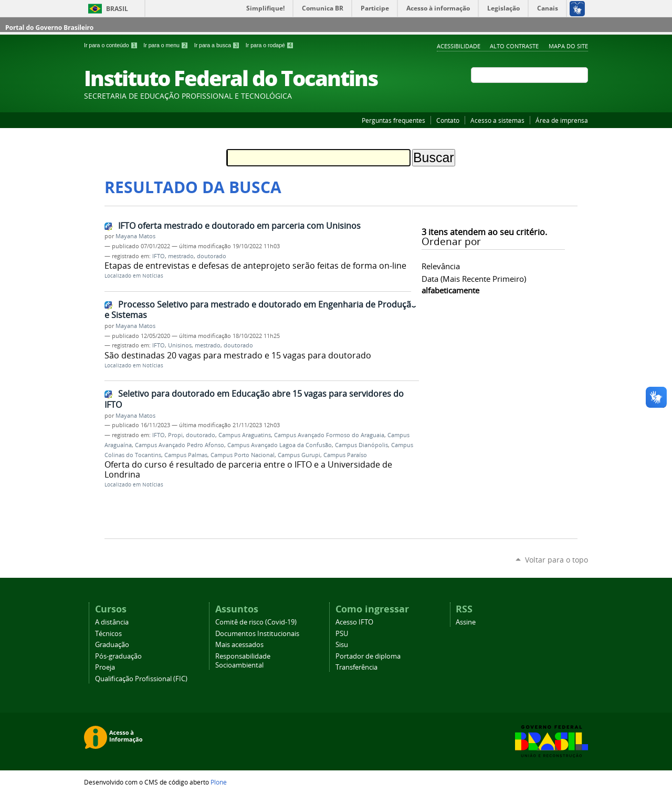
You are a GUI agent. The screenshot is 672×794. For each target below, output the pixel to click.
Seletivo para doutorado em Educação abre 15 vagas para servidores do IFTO (254, 399)
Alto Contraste (514, 46)
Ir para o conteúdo (112, 45)
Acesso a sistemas (497, 120)
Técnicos (108, 634)
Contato (448, 120)
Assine (466, 622)
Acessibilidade (459, 46)
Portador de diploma (368, 656)
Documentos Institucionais (257, 634)
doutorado (212, 256)
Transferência (356, 667)
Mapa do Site (568, 46)
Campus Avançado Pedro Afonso (180, 445)
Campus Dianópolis (361, 445)
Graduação (112, 645)
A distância (112, 622)
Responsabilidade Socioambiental (243, 661)
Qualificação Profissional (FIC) (141, 679)
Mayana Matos (135, 236)
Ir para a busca (218, 45)
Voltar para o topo (556, 560)
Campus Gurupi (299, 455)
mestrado (181, 256)
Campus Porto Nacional (243, 455)
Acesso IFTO (354, 622)
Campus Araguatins (245, 435)
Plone (219, 782)
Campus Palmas (186, 455)
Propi (175, 435)
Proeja (105, 667)
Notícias (153, 276)
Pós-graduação (118, 656)
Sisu (342, 645)
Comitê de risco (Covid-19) (256, 622)
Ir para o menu (166, 45)
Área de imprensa (562, 120)
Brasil (117, 9)
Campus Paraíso (345, 455)
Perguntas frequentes (393, 120)
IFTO (159, 256)
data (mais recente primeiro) (474, 279)
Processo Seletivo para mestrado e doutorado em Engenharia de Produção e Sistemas (260, 310)
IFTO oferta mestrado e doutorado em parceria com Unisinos (239, 226)
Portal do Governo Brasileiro (49, 28)
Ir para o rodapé (270, 45)
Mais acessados (239, 645)
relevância (441, 266)
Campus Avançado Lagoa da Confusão (280, 445)
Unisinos (180, 345)
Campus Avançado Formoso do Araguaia (329, 435)
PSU (342, 634)
